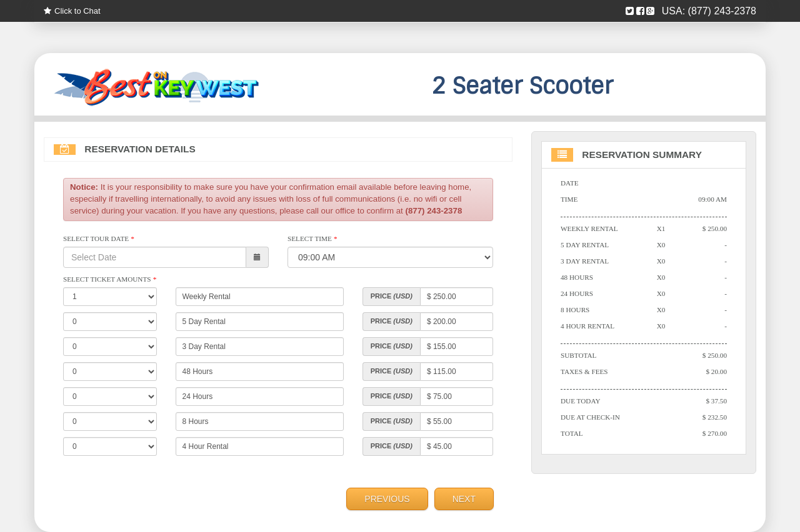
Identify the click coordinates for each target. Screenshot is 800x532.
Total (572, 433)
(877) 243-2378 (722, 11)
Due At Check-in (590, 417)
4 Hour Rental (587, 326)
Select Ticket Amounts (110, 279)
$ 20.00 (716, 372)
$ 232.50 (715, 417)
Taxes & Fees (584, 372)
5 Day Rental (585, 245)
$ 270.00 (715, 433)
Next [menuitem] (464, 499)
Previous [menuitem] (387, 499)
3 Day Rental (585, 261)
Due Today (581, 401)
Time (569, 199)
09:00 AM (712, 199)
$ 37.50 (716, 401)
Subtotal (578, 355)
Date (570, 183)
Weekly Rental (589, 229)
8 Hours (575, 310)
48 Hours (577, 277)
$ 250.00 (715, 229)
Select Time (312, 239)
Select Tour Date (98, 239)
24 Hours (577, 293)
